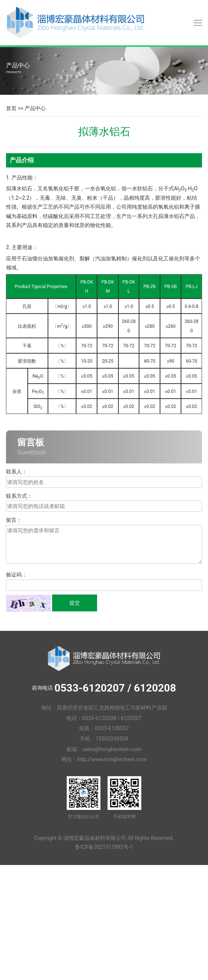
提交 (75, 603)
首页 (11, 108)
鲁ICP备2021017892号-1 (104, 847)
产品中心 (35, 108)
